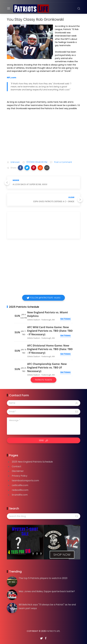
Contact (17, 466)
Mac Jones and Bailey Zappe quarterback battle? (47, 591)
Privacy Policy (20, 476)
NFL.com (12, 78)
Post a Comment (63, 162)
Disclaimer (18, 471)
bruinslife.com (20, 495)
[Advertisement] (44, 136)
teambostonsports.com (25, 481)
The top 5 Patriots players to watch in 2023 (43, 578)
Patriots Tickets (43, 380)
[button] (20, 168)
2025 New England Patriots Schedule (32, 462)
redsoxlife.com (20, 490)
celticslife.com (20, 485)
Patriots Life (53, 631)
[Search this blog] (44, 516)
